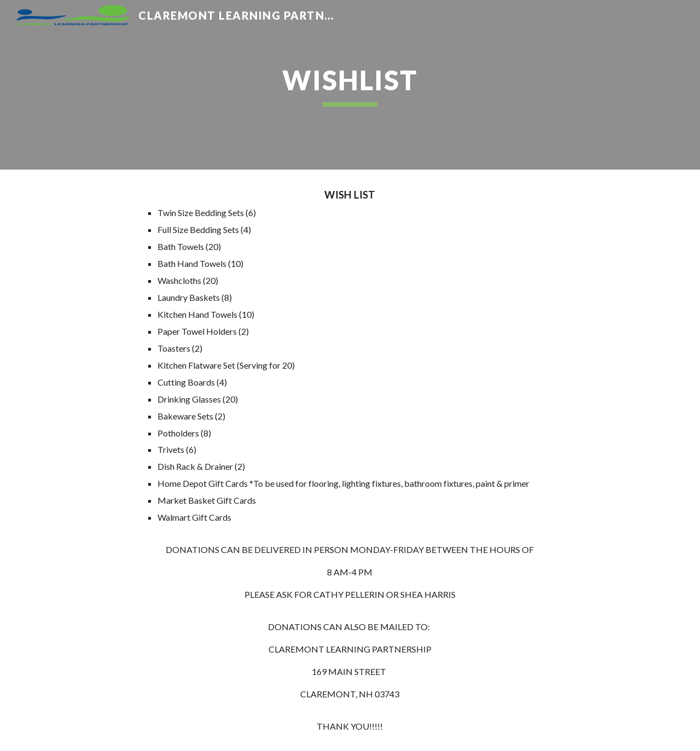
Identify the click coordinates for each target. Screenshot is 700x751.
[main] (350, 85)
